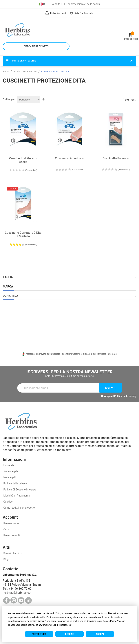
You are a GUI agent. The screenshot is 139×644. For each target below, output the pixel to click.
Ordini (6, 529)
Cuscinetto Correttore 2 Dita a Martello (23, 234)
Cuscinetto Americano (70, 158)
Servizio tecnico (12, 553)
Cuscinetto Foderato (116, 158)
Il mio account (11, 523)
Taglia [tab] (8, 277)
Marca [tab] (8, 287)
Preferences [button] (65, 625)
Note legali (9, 477)
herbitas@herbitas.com (18, 593)
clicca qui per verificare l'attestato (100, 354)
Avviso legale (11, 471)
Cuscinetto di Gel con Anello (23, 160)
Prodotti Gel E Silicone (26, 71)
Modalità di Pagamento (16, 496)
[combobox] (36, 46)
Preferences (39, 634)
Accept (100, 634)
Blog (6, 559)
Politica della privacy (125, 396)
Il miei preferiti (11, 535)
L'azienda (8, 465)
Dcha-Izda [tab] (11, 296)
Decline (69, 634)
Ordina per (9, 99)
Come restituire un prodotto (19, 508)
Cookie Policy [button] (109, 621)
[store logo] (36, 30)
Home (6, 71)
